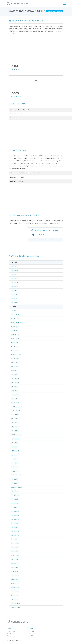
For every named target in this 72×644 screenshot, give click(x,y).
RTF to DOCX (15, 371)
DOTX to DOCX (15, 327)
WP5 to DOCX (15, 543)
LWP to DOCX (15, 343)
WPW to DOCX (15, 555)
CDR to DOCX (15, 415)
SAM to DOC (14, 266)
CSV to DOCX (15, 419)
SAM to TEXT (15, 295)
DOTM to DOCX (15, 439)
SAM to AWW (15, 271)
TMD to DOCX (15, 519)
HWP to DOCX (15, 455)
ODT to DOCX (15, 347)
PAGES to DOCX (15, 359)
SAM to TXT (14, 299)
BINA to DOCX (15, 579)
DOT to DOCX (15, 431)
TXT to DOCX (15, 375)
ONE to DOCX (15, 351)
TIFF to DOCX (15, 591)
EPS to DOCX (15, 423)
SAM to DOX (14, 279)
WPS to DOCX (15, 383)
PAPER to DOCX (15, 603)
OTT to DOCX (15, 483)
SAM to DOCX (15, 274)
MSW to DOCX (15, 467)
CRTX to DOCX (15, 403)
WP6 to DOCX (15, 547)
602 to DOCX (14, 567)
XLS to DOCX (15, 391)
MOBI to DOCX (15, 587)
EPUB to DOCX (15, 331)
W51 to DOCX (15, 559)
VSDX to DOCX (15, 531)
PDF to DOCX (15, 363)
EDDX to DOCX (15, 427)
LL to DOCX (14, 459)
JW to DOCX (14, 571)
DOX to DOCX (15, 595)
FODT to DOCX (15, 451)
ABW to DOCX (15, 311)
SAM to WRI (14, 303)
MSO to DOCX (15, 463)
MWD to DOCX (15, 471)
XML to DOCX (15, 599)
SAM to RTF (14, 291)
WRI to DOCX (15, 387)
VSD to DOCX (15, 527)
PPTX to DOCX (15, 495)
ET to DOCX (14, 447)
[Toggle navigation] (65, 4)
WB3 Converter (11, 634)
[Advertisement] (36, 49)
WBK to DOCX (15, 535)
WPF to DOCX (15, 551)
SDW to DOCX (15, 511)
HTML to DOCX (15, 583)
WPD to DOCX (15, 379)
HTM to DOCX (15, 339)
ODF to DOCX (15, 479)
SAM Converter (16, 69)
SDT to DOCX (15, 507)
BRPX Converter (11, 636)
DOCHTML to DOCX (16, 407)
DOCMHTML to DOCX (17, 323)
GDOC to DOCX (15, 335)
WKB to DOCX (15, 563)
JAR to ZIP (30, 636)
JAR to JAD (30, 632)
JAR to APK (30, 634)
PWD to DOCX (15, 499)
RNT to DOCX (15, 575)
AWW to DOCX (15, 315)
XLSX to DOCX (15, 395)
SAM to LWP (14, 282)
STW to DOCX (15, 515)
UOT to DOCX (15, 523)
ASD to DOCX (15, 399)
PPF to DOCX (15, 491)
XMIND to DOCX (15, 607)
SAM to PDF (14, 287)
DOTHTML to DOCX (16, 435)
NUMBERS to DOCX (16, 475)
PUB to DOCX (15, 367)
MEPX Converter (12, 632)
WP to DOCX (14, 539)
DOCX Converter (16, 97)
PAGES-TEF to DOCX (17, 487)
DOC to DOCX (15, 319)
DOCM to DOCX (15, 411)
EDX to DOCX (15, 443)
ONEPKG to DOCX (16, 355)
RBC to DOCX (15, 503)
